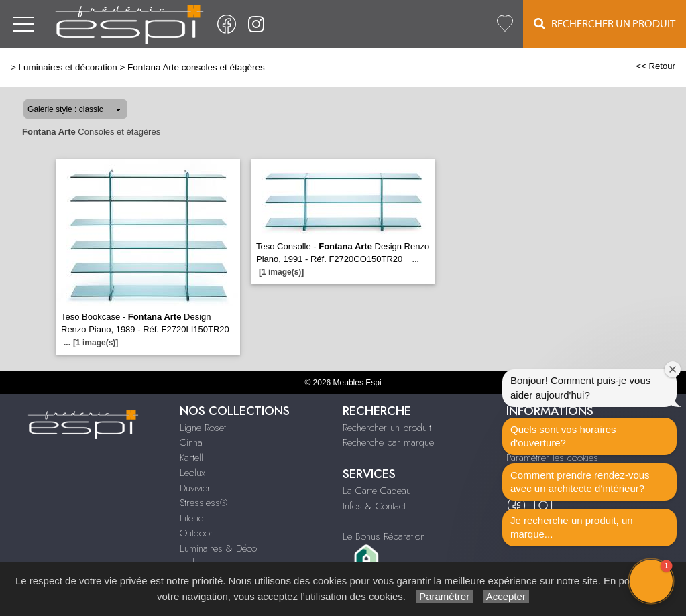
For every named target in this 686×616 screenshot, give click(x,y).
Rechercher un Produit (605, 24)
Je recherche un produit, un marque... (572, 527)
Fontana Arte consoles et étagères (196, 67)
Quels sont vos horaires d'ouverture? (563, 436)
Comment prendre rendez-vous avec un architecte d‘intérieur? (580, 482)
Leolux (192, 473)
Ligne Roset (203, 428)
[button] (651, 581)
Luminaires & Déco (218, 548)
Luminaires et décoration (68, 67)
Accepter (506, 596)
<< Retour (655, 66)
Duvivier (195, 488)
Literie (191, 518)
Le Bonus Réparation (384, 536)
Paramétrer (444, 596)
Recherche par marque (388, 442)
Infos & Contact (374, 506)
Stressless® (204, 503)
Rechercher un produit (387, 428)
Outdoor (196, 533)
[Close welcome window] (673, 369)
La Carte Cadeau (377, 491)
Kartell (191, 458)
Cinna (191, 442)
